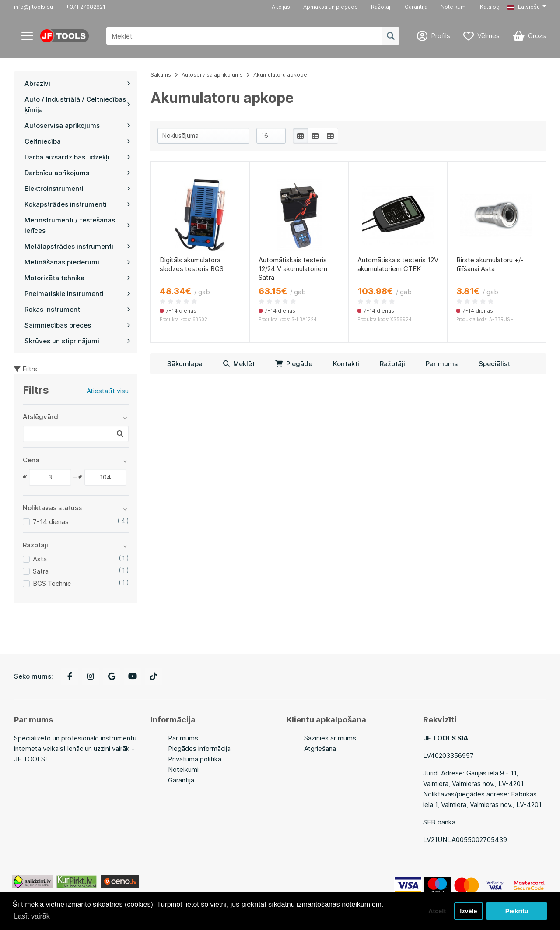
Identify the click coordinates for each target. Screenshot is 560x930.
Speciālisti (495, 364)
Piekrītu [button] (517, 911)
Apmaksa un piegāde (331, 7)
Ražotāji (381, 7)
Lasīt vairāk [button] (32, 916)
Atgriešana (320, 749)
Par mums (442, 364)
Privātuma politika (195, 759)
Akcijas (281, 7)
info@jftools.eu (33, 7)
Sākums (161, 75)
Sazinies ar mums (330, 738)
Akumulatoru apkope (280, 75)
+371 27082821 (86, 7)
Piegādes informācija (199, 749)
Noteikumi (454, 7)
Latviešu (524, 7)
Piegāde (294, 364)
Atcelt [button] (437, 911)
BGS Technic (52, 583)
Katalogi (490, 7)
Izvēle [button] (468, 911)
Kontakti (346, 364)
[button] (527, 7)
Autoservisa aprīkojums (212, 75)
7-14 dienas (51, 522)
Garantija (416, 7)
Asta (40, 559)
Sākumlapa (185, 364)
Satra (41, 571)
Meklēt (239, 364)
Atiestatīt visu (108, 391)
